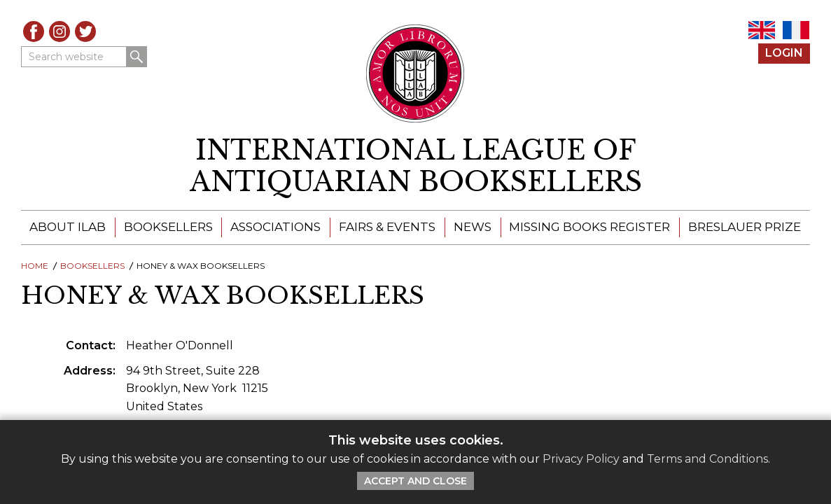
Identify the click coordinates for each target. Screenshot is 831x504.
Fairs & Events (387, 227)
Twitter (85, 31)
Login (784, 53)
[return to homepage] (415, 166)
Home (35, 266)
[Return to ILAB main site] (415, 73)
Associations (275, 227)
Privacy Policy (581, 459)
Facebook (34, 31)
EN (762, 30)
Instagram (60, 31)
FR (796, 30)
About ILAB (68, 227)
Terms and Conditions (707, 459)
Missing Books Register (589, 227)
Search (137, 57)
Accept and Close (415, 481)
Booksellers (168, 227)
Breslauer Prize (745, 227)
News (473, 227)
